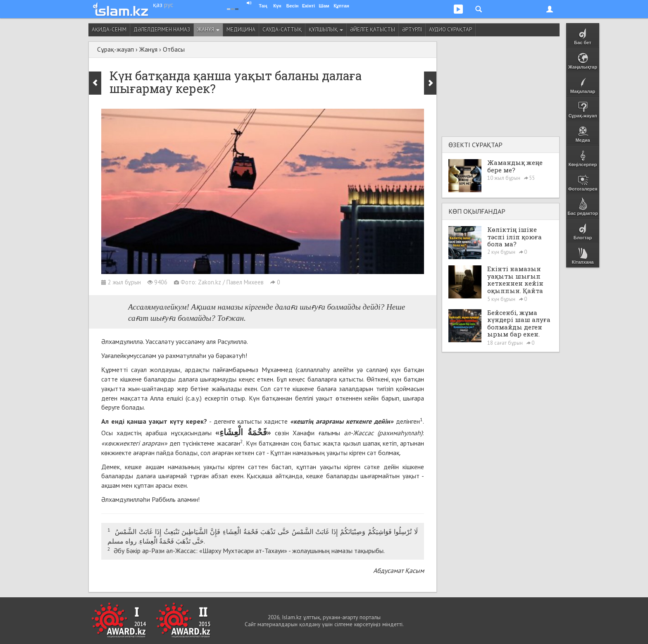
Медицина (241, 30)
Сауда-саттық (282, 30)
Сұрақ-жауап (116, 49)
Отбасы (174, 49)
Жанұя (208, 30)
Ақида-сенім (109, 30)
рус (169, 5)
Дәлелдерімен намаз (162, 30)
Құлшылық (326, 30)
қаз (158, 5)
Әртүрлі (412, 30)
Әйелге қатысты (373, 30)
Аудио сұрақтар (450, 30)
